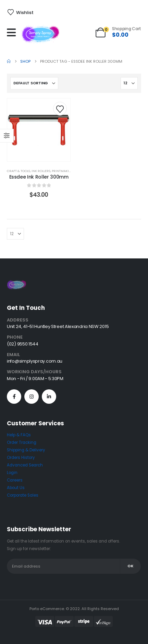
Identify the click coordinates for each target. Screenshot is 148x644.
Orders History (21, 458)
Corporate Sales (23, 495)
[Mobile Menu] (13, 33)
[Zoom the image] (16, 284)
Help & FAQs (19, 435)
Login (12, 473)
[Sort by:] (34, 83)
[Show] (129, 83)
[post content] (39, 130)
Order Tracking (22, 442)
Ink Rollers (41, 171)
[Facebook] (14, 397)
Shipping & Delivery (26, 450)
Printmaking (63, 171)
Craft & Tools (18, 171)
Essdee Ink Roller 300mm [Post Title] (39, 177)
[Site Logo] (40, 34)
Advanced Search (25, 465)
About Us (16, 488)
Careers (15, 480)
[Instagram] (32, 397)
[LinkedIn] (49, 397)
